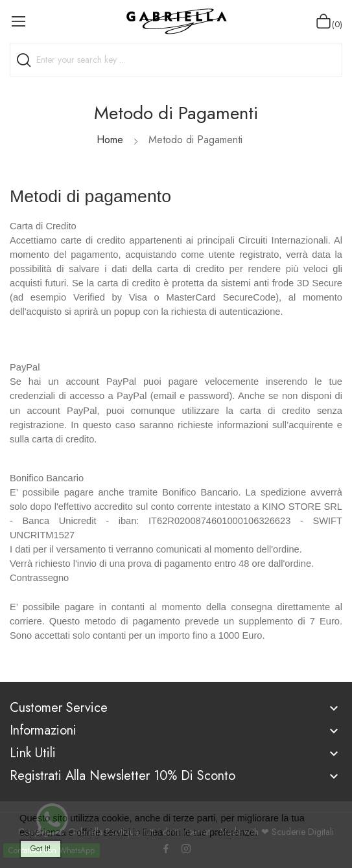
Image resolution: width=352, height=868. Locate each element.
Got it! (41, 849)
